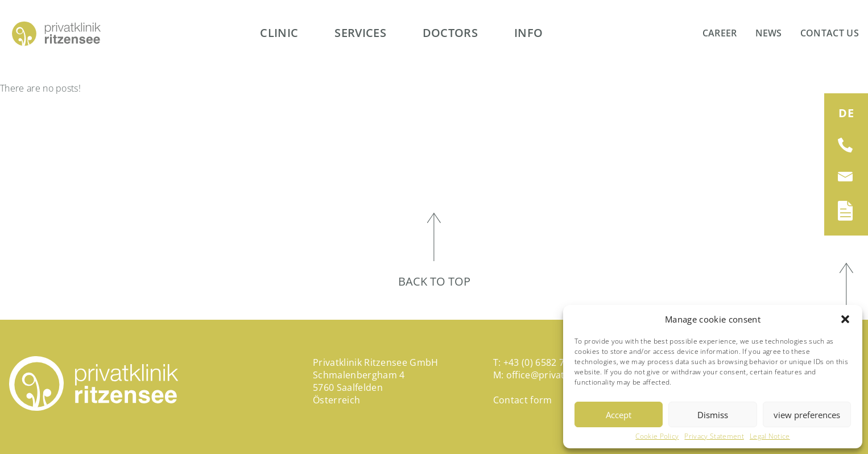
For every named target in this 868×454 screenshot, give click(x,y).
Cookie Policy (657, 436)
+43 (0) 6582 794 (539, 362)
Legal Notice (770, 436)
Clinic (279, 33)
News (769, 33)
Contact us (830, 33)
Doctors (450, 33)
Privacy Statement (714, 436)
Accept (619, 415)
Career (720, 33)
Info (528, 33)
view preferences (807, 415)
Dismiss (713, 415)
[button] (845, 319)
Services (360, 33)
